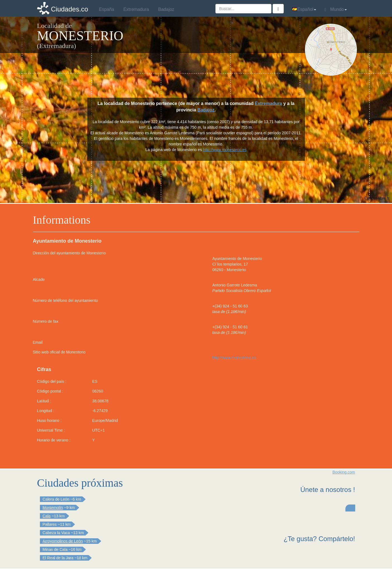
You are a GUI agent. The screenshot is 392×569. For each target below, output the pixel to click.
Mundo (336, 9)
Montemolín (53, 508)
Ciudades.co (70, 9)
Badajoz (206, 110)
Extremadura (268, 103)
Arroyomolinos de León (63, 541)
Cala (47, 516)
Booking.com (344, 472)
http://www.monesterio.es (234, 358)
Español (304, 9)
